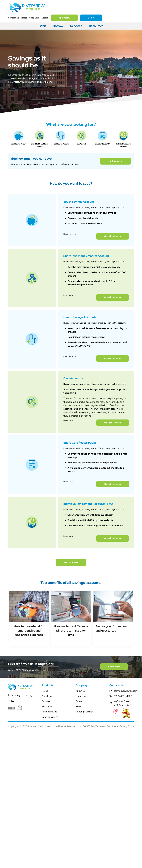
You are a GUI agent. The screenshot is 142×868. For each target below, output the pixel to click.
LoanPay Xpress (50, 789)
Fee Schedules (49, 783)
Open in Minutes (112, 271)
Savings (46, 773)
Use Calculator (114, 182)
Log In (91, 18)
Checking (47, 768)
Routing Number (84, 783)
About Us (81, 763)
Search (45, 18)
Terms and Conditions (107, 798)
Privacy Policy (127, 798)
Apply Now (64, 18)
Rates (24, 18)
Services (76, 26)
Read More (69, 269)
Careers (80, 773)
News (78, 778)
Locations (81, 768)
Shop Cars (34, 18)
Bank (42, 26)
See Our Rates (71, 631)
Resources (96, 26)
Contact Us (14, 18)
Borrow (58, 26)
